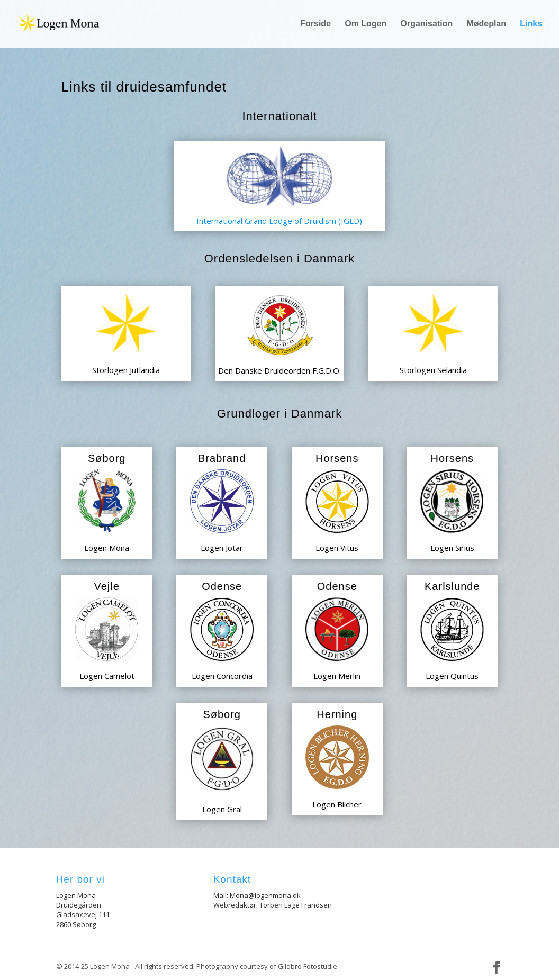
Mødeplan (486, 24)
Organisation (427, 24)
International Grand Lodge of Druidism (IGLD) (279, 221)
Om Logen (366, 24)
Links (531, 24)
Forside (315, 24)
